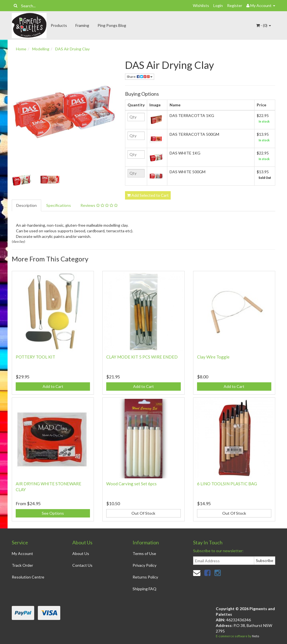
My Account (22, 553)
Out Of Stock (143, 513)
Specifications (59, 205)
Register (235, 5)
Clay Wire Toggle (213, 357)
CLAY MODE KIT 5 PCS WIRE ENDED (142, 357)
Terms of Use (144, 553)
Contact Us (82, 565)
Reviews (99, 205)
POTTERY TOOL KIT (35, 357)
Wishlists (201, 5)
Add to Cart (53, 386)
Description (26, 205)
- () (264, 25)
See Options (53, 513)
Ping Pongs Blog (112, 25)
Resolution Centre (28, 577)
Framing (82, 25)
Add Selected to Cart (148, 195)
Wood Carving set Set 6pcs (131, 484)
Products (59, 25)
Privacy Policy (144, 565)
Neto (255, 636)
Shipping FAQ (144, 589)
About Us (81, 553)
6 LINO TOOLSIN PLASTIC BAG (227, 484)
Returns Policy (145, 577)
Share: (140, 77)
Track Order (22, 565)
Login (218, 5)
